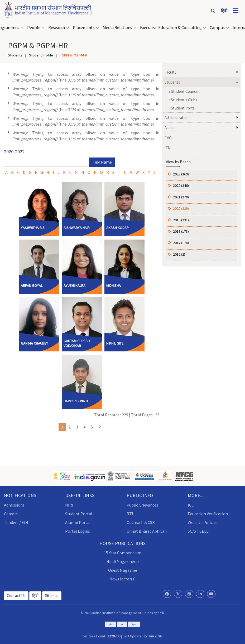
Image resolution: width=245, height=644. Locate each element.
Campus (217, 28)
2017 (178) (181, 243)
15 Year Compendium (123, 553)
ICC (191, 505)
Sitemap (52, 596)
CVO (168, 138)
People (34, 28)
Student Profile (41, 55)
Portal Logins (78, 531)
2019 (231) (181, 220)
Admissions (14, 505)
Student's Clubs (183, 100)
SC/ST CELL (198, 531)
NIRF (70, 505)
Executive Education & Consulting (171, 28)
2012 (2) (179, 254)
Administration (177, 118)
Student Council (183, 91)
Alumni (170, 128)
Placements (84, 28)
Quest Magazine (123, 570)
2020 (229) (181, 208)
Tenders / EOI (16, 522)
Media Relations (117, 28)
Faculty (170, 72)
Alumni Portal (78, 522)
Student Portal (182, 108)
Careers (11, 514)
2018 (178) (181, 231)
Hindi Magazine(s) (123, 561)
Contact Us (16, 596)
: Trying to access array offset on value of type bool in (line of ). (86, 77)
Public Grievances (142, 505)
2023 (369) (181, 174)
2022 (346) (181, 185)
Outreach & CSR (141, 522)
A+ (134, 624)
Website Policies (203, 522)
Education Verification (208, 514)
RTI (130, 514)
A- (111, 624)
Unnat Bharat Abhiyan (147, 531)
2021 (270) (181, 197)
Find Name (102, 162)
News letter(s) (123, 579)
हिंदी (35, 596)
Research (57, 28)
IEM (168, 148)
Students (15, 55)
